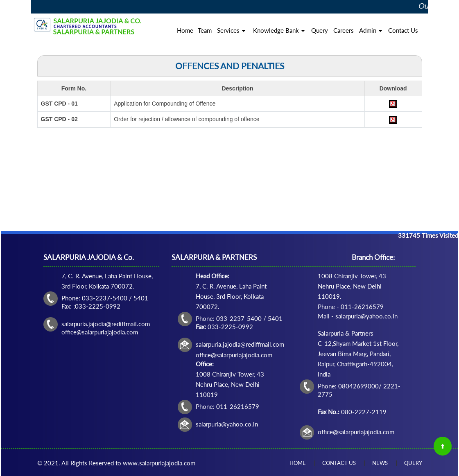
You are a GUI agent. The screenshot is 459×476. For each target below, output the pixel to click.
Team (205, 30)
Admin (371, 30)
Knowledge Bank (279, 30)
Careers (344, 30)
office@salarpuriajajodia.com (356, 432)
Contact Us (403, 30)
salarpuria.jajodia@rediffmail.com (240, 344)
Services (231, 30)
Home (185, 30)
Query (320, 30)
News (380, 463)
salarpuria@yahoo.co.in (227, 424)
